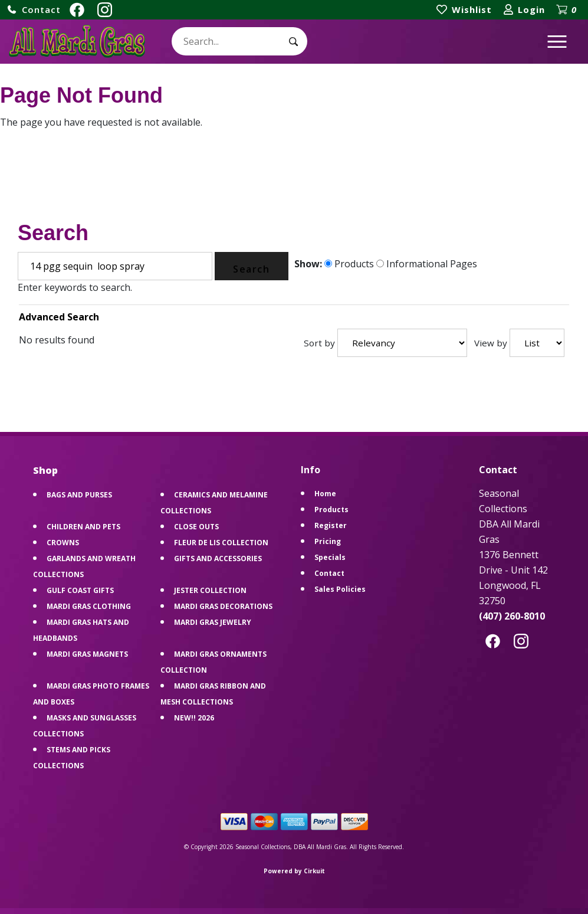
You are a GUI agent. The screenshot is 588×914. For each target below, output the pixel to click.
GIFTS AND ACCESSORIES (218, 558)
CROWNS (63, 543)
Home (325, 494)
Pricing (328, 541)
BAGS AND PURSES (79, 495)
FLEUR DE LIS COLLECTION (221, 543)
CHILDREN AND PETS (83, 527)
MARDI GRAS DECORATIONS (223, 606)
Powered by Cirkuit (294, 871)
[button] (34, 10)
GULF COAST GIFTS (80, 590)
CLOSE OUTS (196, 527)
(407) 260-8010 (512, 616)
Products (349, 264)
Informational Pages (427, 264)
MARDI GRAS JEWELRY (213, 622)
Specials (330, 557)
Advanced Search (59, 317)
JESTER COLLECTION (210, 590)
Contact (329, 573)
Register (331, 525)
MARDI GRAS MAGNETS (87, 654)
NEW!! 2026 (194, 718)
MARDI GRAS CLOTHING (89, 606)
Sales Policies (340, 589)
